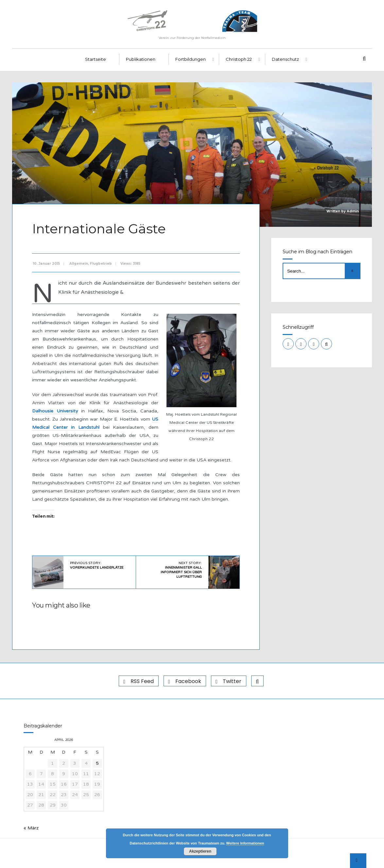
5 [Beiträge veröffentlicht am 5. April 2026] (97, 763)
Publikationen (141, 59)
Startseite (96, 59)
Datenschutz (285, 59)
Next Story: (181, 570)
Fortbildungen (191, 59)
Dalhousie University (55, 411)
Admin (353, 211)
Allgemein (79, 264)
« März (31, 828)
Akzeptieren (200, 851)
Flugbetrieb (101, 264)
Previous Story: (97, 565)
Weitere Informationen (245, 843)
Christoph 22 (239, 59)
